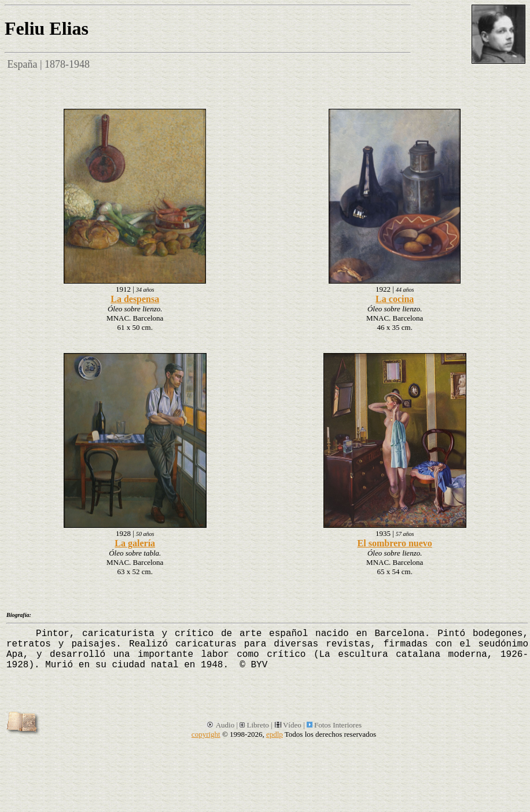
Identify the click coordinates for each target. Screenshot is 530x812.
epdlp (275, 734)
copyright (206, 734)
